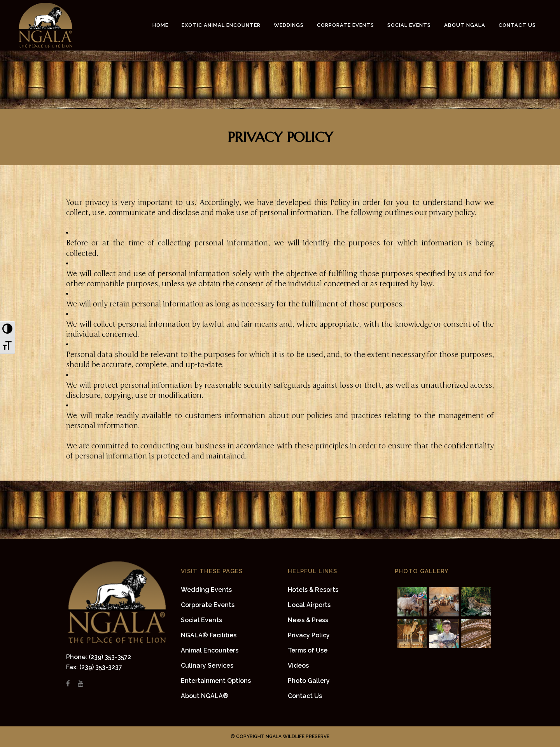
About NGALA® (205, 696)
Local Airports (309, 605)
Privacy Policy (309, 635)
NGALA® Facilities (209, 635)
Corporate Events (208, 605)
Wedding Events (206, 590)
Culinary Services (207, 666)
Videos (298, 666)
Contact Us (305, 696)
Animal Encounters (210, 650)
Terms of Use (308, 650)
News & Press (308, 620)
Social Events (201, 620)
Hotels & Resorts (313, 590)
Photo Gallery (309, 681)
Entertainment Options (216, 681)
